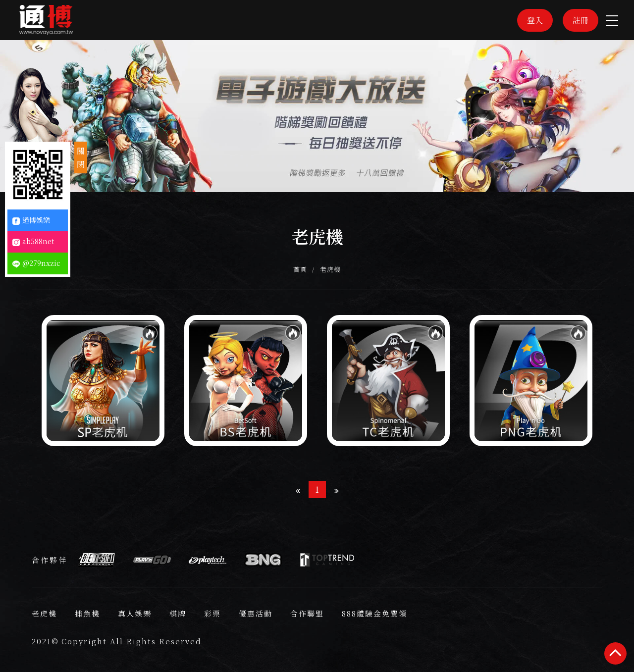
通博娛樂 (31, 220)
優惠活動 (256, 613)
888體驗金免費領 (374, 613)
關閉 (81, 157)
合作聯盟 (307, 613)
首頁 (300, 269)
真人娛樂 (135, 613)
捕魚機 (87, 613)
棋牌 (178, 613)
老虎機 (331, 269)
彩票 (212, 613)
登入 (535, 20)
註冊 (581, 20)
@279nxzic (36, 263)
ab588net (33, 241)
